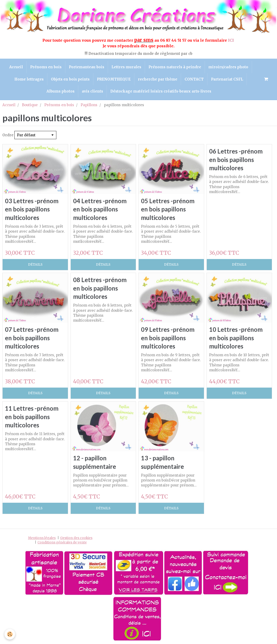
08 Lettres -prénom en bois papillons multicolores (100, 288)
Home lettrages (29, 79)
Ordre (8, 135)
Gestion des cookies (76, 538)
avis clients (92, 91)
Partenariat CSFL (227, 79)
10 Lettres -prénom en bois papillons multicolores (236, 338)
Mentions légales (42, 538)
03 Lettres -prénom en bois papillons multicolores (32, 209)
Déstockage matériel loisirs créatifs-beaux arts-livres (161, 91)
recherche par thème (158, 79)
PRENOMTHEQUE (114, 79)
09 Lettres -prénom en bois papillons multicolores (168, 338)
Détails (35, 265)
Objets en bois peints (70, 79)
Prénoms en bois (46, 67)
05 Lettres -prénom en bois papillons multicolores (168, 209)
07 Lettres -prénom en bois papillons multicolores (32, 338)
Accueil (16, 67)
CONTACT (194, 79)
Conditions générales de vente (62, 543)
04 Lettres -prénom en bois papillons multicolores (100, 209)
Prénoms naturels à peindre (175, 67)
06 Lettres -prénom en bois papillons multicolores (236, 160)
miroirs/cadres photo (228, 67)
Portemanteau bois (87, 67)
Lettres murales (126, 67)
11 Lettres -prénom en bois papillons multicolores (32, 417)
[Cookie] (10, 634)
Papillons (89, 105)
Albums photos (60, 91)
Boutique (30, 105)
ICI (231, 40)
